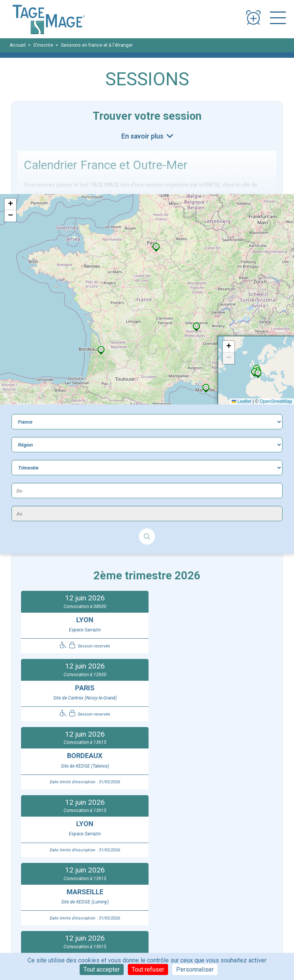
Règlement (46, 913)
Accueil (18, 45)
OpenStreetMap (276, 401)
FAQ (152, 881)
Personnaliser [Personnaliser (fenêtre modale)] (195, 969)
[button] (101, 350)
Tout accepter (102, 969)
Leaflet (241, 401)
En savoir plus (143, 136)
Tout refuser (148, 969)
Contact (157, 889)
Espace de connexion (230, 881)
